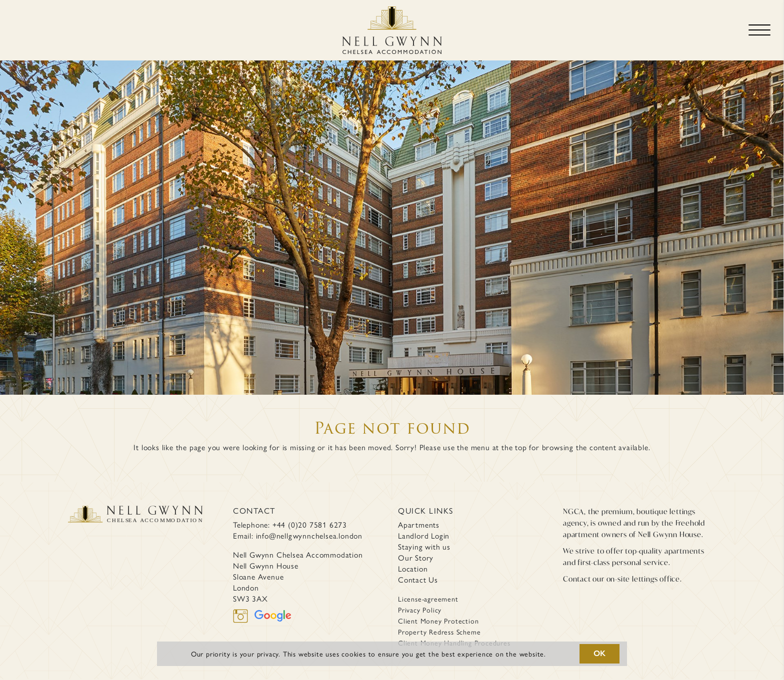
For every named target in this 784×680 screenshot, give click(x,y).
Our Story (416, 558)
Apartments (419, 525)
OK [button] (600, 653)
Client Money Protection (438, 621)
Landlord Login (424, 536)
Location (413, 569)
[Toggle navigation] (759, 30)
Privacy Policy (420, 610)
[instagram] (244, 615)
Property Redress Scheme (439, 632)
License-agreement (428, 599)
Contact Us (418, 580)
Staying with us (424, 547)
